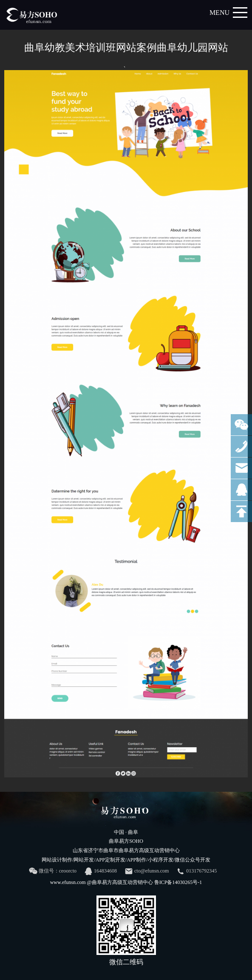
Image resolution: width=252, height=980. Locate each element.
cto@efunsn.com (147, 871)
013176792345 (197, 871)
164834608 (101, 871)
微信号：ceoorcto (53, 871)
